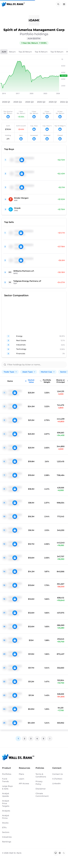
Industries (7, 837)
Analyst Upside (6, 795)
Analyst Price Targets (6, 803)
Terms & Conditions (41, 775)
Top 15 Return (41, 52)
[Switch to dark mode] (64, 853)
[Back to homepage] (13, 4)
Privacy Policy (39, 783)
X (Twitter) (57, 779)
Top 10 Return (57, 52)
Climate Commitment (41, 795)
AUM (4, 52)
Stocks (5, 823)
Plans (21, 774)
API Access (24, 783)
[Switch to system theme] (56, 853)
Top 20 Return (25, 52)
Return (12, 52)
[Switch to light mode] (60, 853)
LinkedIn (57, 783)
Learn (22, 779)
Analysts (6, 811)
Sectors (6, 832)
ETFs (4, 828)
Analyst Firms (6, 817)
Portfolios (7, 774)
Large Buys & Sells (7, 787)
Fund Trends (5, 780)
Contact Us (58, 774)
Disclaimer (41, 789)
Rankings (7, 842)
